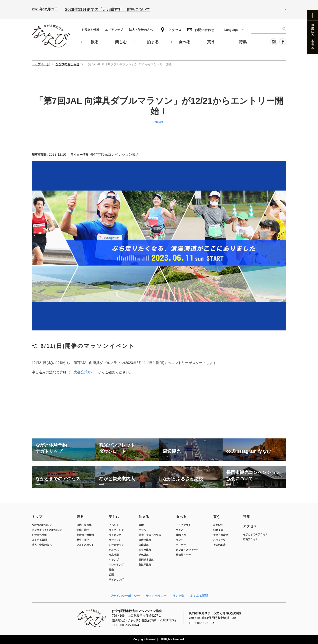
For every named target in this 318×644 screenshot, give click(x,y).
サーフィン (115, 540)
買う (217, 517)
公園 (111, 575)
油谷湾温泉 (145, 550)
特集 (246, 517)
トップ (37, 517)
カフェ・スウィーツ (187, 550)
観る (80, 517)
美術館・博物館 (85, 535)
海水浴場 (114, 555)
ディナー (181, 545)
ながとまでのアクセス (255, 534)
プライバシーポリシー (125, 596)
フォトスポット (85, 545)
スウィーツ (219, 540)
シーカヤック (116, 545)
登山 (111, 570)
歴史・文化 (83, 540)
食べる (181, 517)
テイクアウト (183, 525)
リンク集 (178, 596)
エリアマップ (114, 30)
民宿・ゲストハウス (150, 535)
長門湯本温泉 (146, 560)
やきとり (181, 530)
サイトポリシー (156, 596)
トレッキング (116, 565)
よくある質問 (39, 540)
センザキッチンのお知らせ (47, 530)
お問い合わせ (204, 30)
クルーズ (114, 550)
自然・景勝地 (84, 525)
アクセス (175, 30)
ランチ (180, 540)
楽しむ (114, 517)
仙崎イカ (181, 535)
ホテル (142, 530)
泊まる (144, 517)
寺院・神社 (83, 530)
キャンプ (114, 560)
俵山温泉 (144, 545)
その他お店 (219, 545)
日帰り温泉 (145, 540)
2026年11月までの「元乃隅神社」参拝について (107, 10)
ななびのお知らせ (42, 525)
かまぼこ (218, 525)
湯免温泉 (144, 555)
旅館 (141, 525)
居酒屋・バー (183, 555)
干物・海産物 (221, 535)
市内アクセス (250, 539)
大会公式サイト (86, 372)
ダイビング (115, 535)
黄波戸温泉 (145, 565)
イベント (114, 525)
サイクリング (116, 530)
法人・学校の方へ (141, 30)
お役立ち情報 (90, 30)
